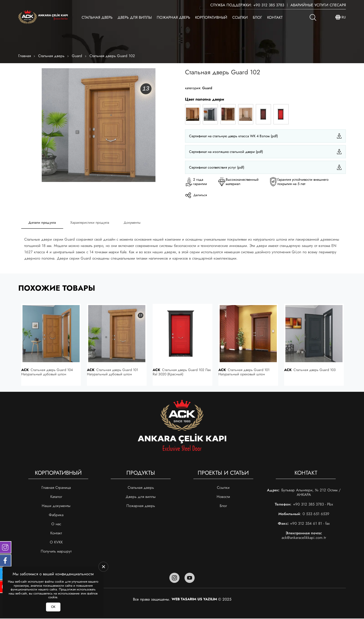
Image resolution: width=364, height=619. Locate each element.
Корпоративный (211, 17)
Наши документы (56, 506)
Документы (134, 223)
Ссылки (240, 17)
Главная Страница (56, 488)
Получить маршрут (56, 552)
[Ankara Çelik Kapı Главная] (43, 17)
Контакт (275, 17)
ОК (53, 607)
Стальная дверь (97, 17)
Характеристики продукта (91, 223)
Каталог (56, 497)
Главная (25, 56)
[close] (103, 567)
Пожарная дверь (173, 17)
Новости (223, 497)
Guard (77, 56)
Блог (257, 17)
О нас (56, 524)
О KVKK (56, 543)
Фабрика (56, 515)
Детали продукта (43, 223)
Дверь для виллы (135, 17)
